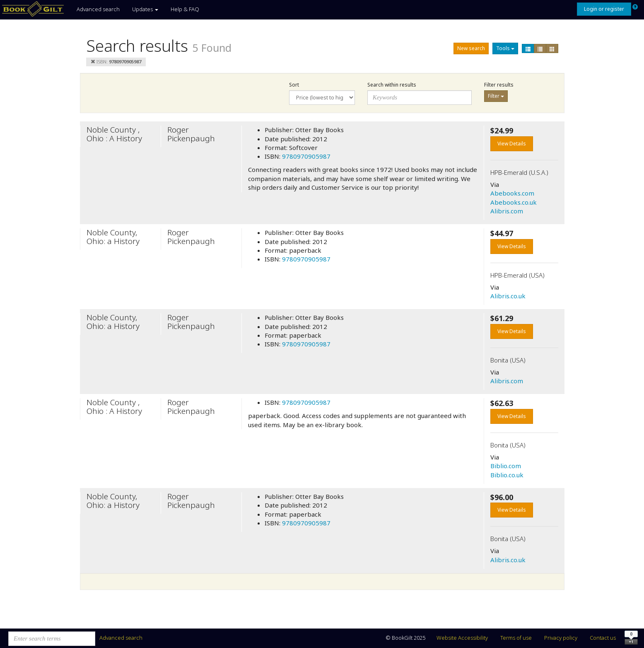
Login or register (604, 9)
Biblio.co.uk (507, 475)
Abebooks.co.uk (514, 202)
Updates (145, 9)
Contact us (603, 638)
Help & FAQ (185, 9)
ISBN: (116, 62)
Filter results (499, 85)
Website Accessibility (462, 638)
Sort (294, 85)
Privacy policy (561, 638)
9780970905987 (306, 156)
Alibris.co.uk (508, 296)
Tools (505, 48)
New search (471, 48)
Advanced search (98, 9)
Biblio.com (506, 466)
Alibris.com (507, 211)
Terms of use (516, 638)
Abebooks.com (512, 193)
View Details (512, 144)
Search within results (392, 85)
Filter (496, 96)
